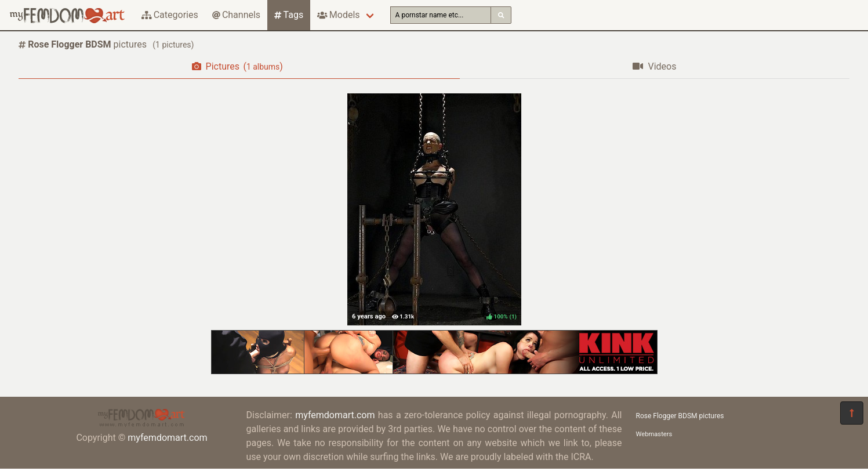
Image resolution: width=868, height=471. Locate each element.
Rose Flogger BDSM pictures (680, 416)
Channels (236, 15)
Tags (289, 15)
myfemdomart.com (167, 438)
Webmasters (654, 434)
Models (338, 15)
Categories (170, 15)
